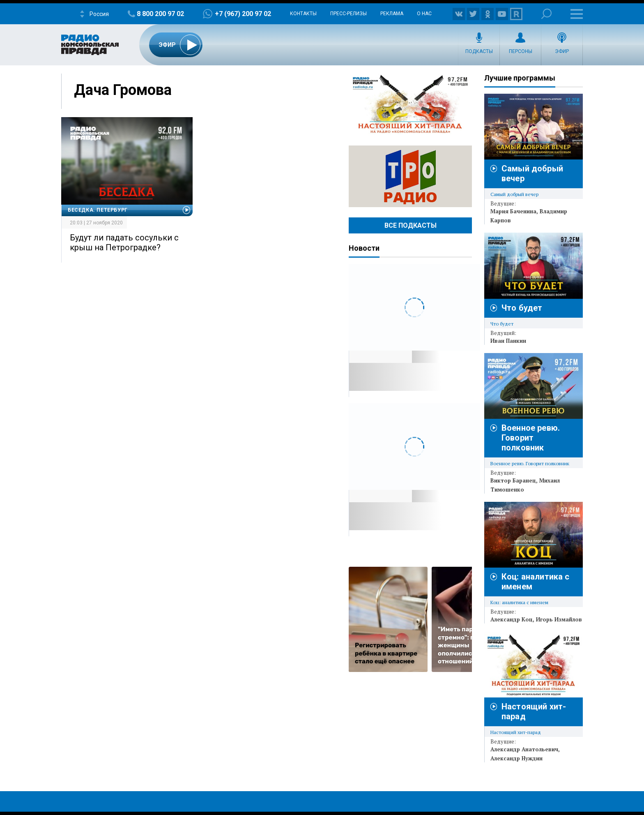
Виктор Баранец (513, 480)
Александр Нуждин (516, 758)
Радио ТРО (410, 176)
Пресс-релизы (348, 14)
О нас (424, 14)
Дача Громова (123, 90)
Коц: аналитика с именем (519, 602)
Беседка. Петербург (98, 210)
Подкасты (479, 51)
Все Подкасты (411, 225)
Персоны (521, 51)
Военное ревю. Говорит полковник (531, 438)
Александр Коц (512, 619)
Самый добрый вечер (514, 194)
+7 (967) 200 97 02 (243, 14)
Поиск (546, 14)
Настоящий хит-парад (410, 104)
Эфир (562, 51)
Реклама (392, 14)
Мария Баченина (513, 211)
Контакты (303, 14)
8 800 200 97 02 (160, 14)
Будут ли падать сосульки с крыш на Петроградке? (124, 242)
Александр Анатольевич (524, 749)
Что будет (522, 308)
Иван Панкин (508, 341)
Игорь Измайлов (559, 619)
